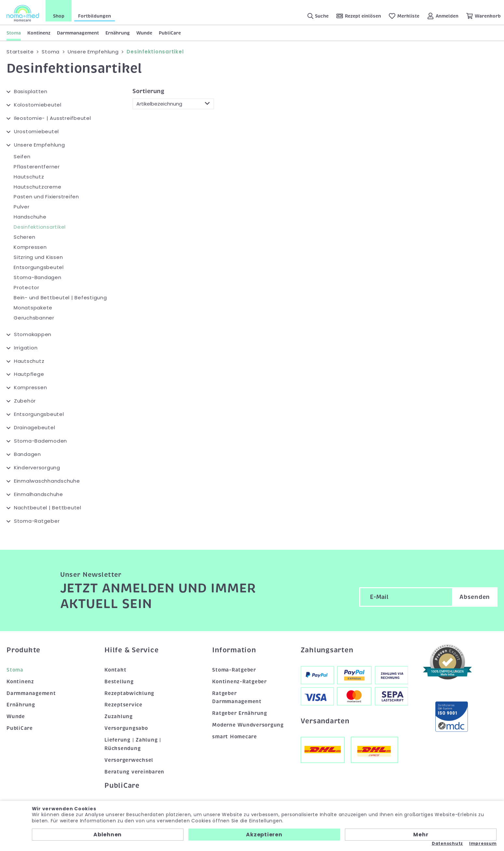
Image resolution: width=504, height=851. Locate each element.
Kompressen (30, 247)
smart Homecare (235, 737)
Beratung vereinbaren (134, 772)
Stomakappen (33, 334)
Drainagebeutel (35, 427)
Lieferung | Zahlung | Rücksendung (133, 744)
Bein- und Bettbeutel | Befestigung (60, 298)
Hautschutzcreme (37, 186)
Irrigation (26, 347)
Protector (27, 287)
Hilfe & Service (131, 650)
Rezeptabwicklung (129, 693)
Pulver (22, 207)
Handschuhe (30, 217)
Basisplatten (31, 91)
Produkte (23, 650)
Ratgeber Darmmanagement (237, 697)
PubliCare (170, 33)
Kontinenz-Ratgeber (239, 681)
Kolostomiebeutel (38, 105)
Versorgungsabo (126, 728)
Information (234, 650)
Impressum (483, 844)
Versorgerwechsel (129, 760)
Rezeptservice (123, 705)
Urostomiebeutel (36, 131)
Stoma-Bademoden (41, 441)
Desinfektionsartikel (40, 227)
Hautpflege (29, 374)
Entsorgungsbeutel (39, 267)
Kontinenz (39, 33)
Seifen (22, 156)
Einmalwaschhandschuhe (47, 481)
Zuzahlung (119, 716)
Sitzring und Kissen (38, 257)
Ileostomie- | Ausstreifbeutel (53, 118)
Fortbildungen (95, 16)
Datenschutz (447, 844)
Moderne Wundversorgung (248, 725)
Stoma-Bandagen (38, 277)
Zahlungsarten (327, 650)
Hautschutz (29, 176)
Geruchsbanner (34, 318)
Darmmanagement (78, 33)
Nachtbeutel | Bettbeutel (48, 508)
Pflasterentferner (37, 167)
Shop (59, 16)
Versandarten (325, 721)
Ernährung (118, 33)
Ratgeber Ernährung (240, 713)
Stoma (14, 33)
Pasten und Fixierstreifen (46, 197)
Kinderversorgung (37, 468)
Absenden (475, 597)
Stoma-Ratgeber (37, 521)
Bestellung (119, 681)
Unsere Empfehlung (40, 145)
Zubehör (25, 401)
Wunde (144, 33)
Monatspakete (33, 308)
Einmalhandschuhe (39, 494)
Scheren (24, 237)
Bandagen (27, 454)
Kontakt (115, 670)
